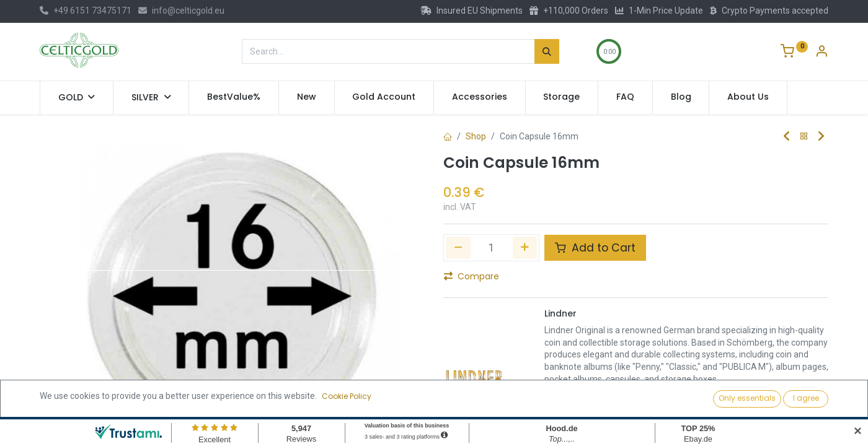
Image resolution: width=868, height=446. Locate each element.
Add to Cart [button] (595, 248)
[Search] (547, 51)
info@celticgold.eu (181, 11)
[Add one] (525, 248)
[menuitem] (234, 97)
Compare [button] (472, 276)
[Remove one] (458, 248)
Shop (476, 136)
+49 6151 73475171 (86, 11)
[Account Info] (821, 53)
